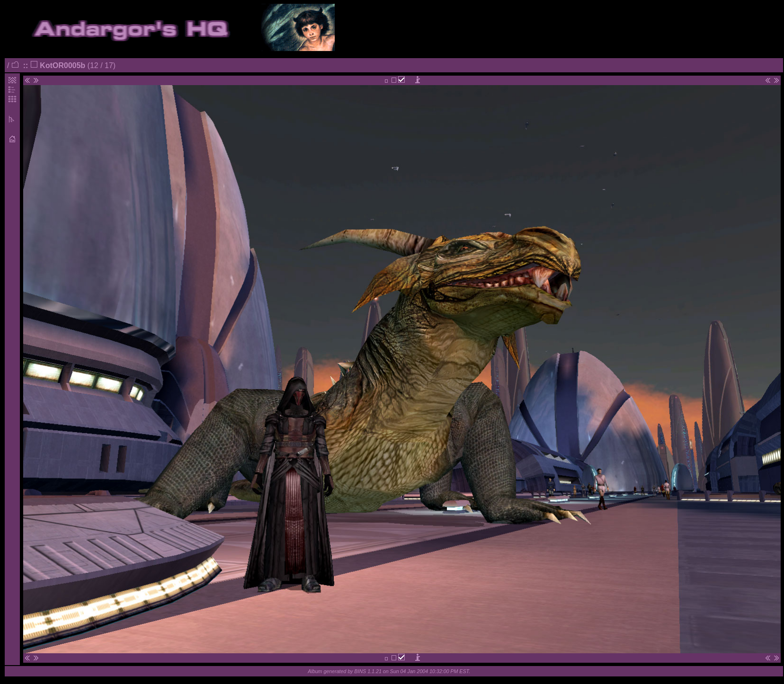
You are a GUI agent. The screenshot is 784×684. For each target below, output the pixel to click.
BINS (360, 671)
